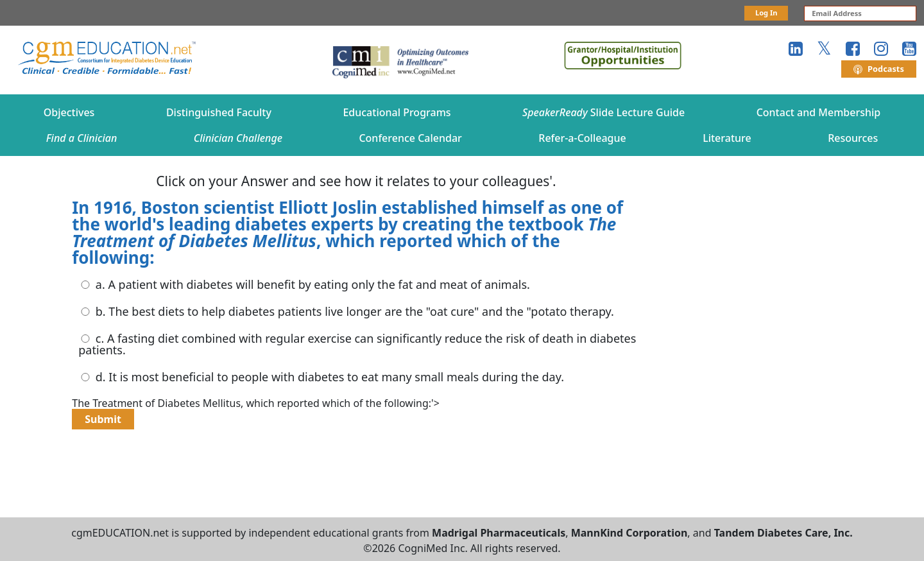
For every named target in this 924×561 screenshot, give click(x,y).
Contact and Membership (819, 112)
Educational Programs (397, 112)
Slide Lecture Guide (603, 112)
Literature (727, 138)
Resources (853, 138)
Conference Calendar (410, 138)
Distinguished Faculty (219, 112)
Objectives (69, 112)
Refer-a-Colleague (582, 138)
